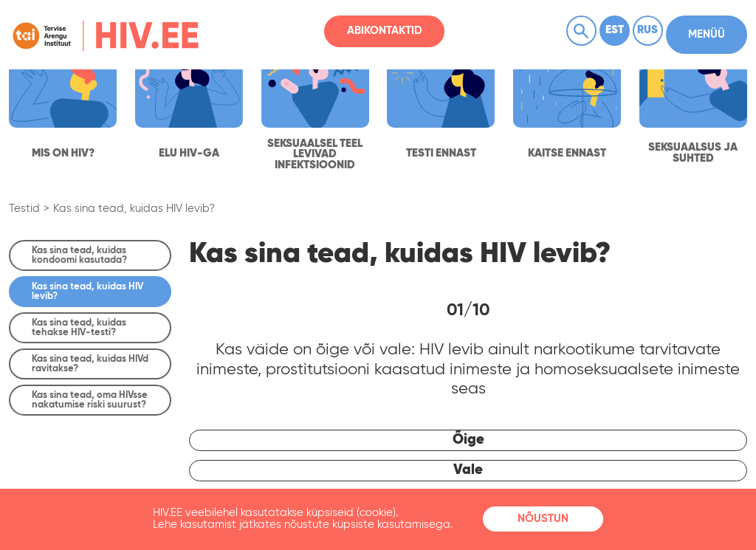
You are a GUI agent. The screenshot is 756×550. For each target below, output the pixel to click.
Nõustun (543, 519)
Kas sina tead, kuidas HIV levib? (134, 209)
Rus (647, 30)
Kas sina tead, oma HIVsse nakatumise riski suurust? (90, 400)
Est (615, 30)
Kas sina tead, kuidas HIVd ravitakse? (90, 364)
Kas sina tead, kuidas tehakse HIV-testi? (79, 328)
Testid (24, 209)
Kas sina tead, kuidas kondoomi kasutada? (79, 255)
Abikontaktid (385, 31)
